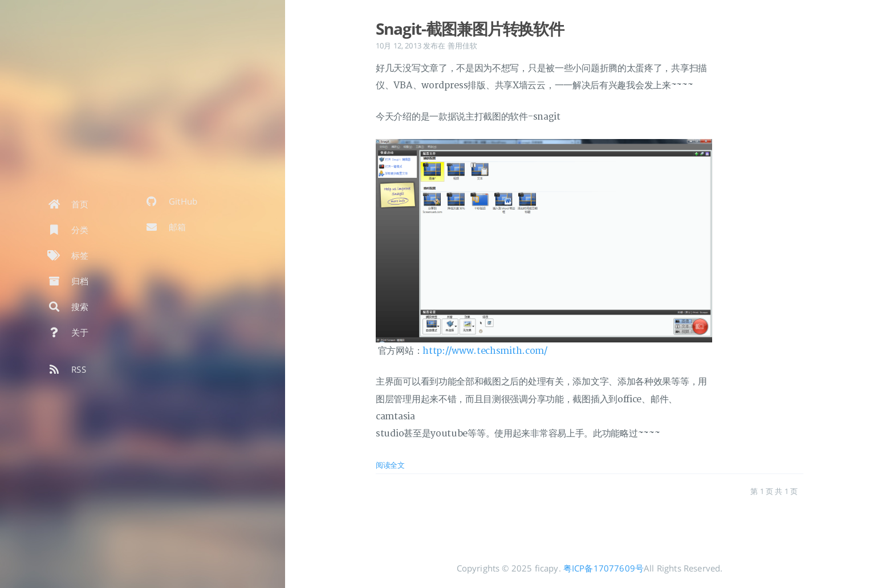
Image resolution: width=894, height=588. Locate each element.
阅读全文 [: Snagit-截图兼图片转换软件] (390, 465)
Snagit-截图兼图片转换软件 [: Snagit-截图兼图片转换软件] (470, 28)
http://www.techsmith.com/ (485, 351)
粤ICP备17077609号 (604, 568)
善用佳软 (463, 46)
